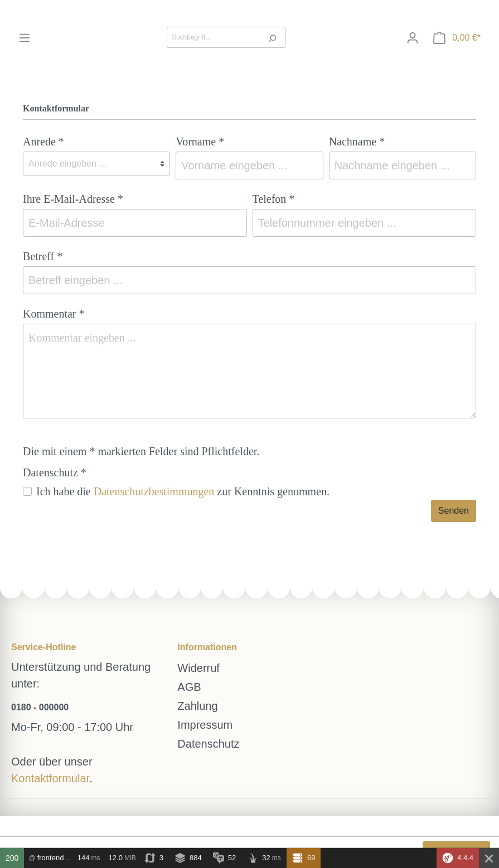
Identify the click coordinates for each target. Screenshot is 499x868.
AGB (189, 687)
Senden (454, 511)
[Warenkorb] (457, 38)
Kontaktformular (50, 778)
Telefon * (274, 199)
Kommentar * (54, 314)
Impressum (205, 725)
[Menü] (25, 38)
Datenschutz (208, 744)
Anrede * (43, 142)
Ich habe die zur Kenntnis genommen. (183, 491)
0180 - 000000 (40, 707)
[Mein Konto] (413, 38)
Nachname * (357, 142)
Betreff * (43, 256)
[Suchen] (272, 37)
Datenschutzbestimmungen (154, 491)
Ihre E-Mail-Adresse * (73, 199)
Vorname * (200, 142)
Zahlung (197, 706)
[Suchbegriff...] (213, 37)
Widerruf (198, 668)
